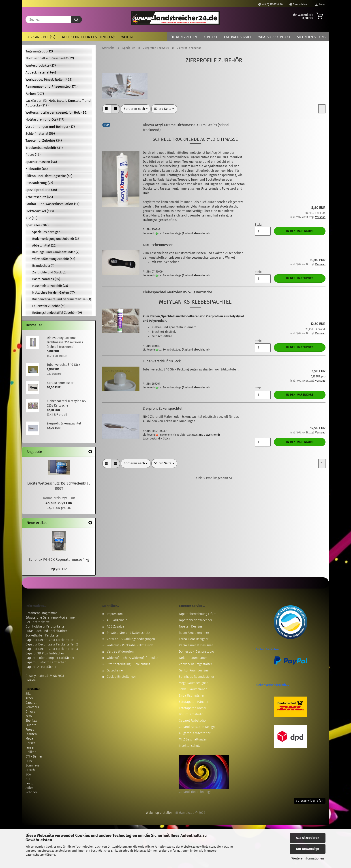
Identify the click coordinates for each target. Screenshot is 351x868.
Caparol (31, 703)
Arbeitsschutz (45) (39, 197)
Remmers (32, 707)
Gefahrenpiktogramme (42, 613)
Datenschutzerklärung (40, 855)
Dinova (30, 712)
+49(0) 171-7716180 (271, 4)
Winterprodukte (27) (41, 65)
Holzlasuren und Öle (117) (45, 119)
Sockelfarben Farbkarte (42, 635)
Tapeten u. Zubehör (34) (44, 141)
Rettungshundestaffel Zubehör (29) (57, 313)
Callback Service (238, 37)
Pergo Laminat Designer (196, 645)
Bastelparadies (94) (46, 279)
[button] (107, 109)
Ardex (29, 698)
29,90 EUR (59, 569)
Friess (30, 730)
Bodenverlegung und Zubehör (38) (56, 239)
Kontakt (210, 37)
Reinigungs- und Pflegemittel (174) (51, 87)
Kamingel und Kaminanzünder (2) (56, 252)
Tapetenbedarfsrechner (196, 620)
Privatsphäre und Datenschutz (128, 633)
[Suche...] (76, 19)
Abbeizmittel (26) (44, 246)
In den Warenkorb (300, 231)
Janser (30, 748)
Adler (29, 788)
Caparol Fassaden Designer (198, 727)
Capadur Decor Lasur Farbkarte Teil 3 (52, 649)
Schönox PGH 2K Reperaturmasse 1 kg (59, 560)
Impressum (115, 614)
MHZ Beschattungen (193, 739)
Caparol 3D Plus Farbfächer (45, 653)
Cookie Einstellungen (122, 677)
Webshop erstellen (159, 813)
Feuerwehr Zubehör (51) (49, 306)
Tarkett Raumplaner (193, 658)
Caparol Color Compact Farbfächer (50, 658)
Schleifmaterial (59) (40, 134)
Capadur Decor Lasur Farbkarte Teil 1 (52, 640)
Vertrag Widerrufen (120, 652)
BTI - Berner (34, 757)
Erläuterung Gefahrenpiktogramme (50, 618)
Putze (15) (33, 155)
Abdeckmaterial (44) (41, 72)
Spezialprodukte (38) (41, 190)
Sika (29, 694)
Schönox (31, 792)
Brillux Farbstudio (191, 714)
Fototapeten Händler (194, 702)
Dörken (31, 743)
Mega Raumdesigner (193, 683)
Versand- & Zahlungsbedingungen (131, 639)
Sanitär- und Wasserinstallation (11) (52, 204)
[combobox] (136, 109)
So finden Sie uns (311, 37)
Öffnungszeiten (184, 37)
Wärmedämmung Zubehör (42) (54, 259)
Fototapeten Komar (193, 708)
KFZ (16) (31, 218)
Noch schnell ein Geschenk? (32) (88, 37)
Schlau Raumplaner (193, 689)
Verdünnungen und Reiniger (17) (50, 127)
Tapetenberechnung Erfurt (197, 614)
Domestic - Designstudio (196, 652)
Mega (29, 739)
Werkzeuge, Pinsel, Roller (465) (49, 80)
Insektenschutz (190, 746)
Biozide (31, 680)
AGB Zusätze (116, 627)
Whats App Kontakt (274, 37)
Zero (29, 716)
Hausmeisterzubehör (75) (50, 286)
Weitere (128, 37)
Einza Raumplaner (192, 696)
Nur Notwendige (308, 849)
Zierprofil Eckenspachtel (163, 408)
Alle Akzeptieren (308, 838)
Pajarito (31, 725)
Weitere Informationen (308, 858)
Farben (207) (35, 94)
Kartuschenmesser (158, 245)
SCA (28, 774)
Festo (29, 783)
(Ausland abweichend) (196, 233)
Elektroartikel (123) (40, 211)
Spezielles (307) (37, 225)
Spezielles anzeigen (46, 232)
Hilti (28, 779)
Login (320, 4)
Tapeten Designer (191, 627)
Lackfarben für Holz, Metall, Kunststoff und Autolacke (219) (58, 103)
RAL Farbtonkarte (38, 622)
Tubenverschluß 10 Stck (162, 361)
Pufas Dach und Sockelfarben (47, 631)
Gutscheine (115, 670)
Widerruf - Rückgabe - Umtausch (130, 645)
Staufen (31, 734)
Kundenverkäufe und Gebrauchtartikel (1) (62, 299)
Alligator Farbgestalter (195, 733)
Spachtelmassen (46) (41, 162)
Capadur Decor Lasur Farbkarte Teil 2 (52, 644)
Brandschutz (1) (43, 266)
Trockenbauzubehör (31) (44, 148)
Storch (30, 770)
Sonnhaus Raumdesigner (197, 677)
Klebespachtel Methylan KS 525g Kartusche (178, 292)
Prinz (29, 761)
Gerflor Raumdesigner (194, 670)
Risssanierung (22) (39, 183)
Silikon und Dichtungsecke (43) (49, 176)
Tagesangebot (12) (41, 37)
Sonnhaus (33, 765)
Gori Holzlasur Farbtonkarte (45, 627)
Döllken (31, 752)
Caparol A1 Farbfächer (41, 667)
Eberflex (31, 721)
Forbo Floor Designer (194, 639)
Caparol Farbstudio (192, 721)
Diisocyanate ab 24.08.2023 (45, 676)
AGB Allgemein (117, 620)
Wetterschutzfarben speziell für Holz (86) (56, 113)
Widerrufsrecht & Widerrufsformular (132, 658)
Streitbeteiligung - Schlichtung (128, 664)
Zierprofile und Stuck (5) (49, 272)
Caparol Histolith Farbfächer (46, 662)
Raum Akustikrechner (194, 633)
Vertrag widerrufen (310, 801)
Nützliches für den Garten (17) (54, 293)
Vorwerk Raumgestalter (195, 664)
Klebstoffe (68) (37, 169)
